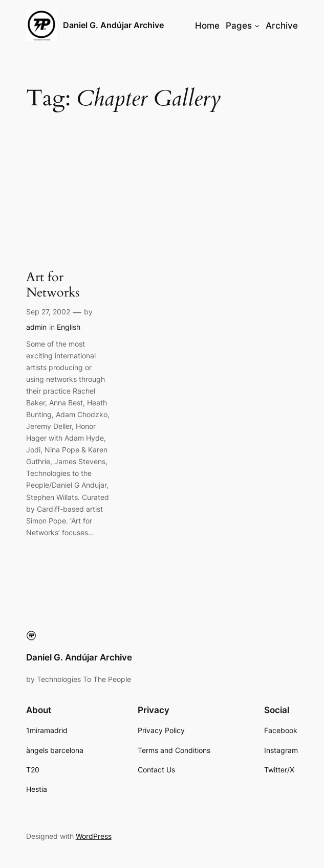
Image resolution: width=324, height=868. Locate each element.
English (69, 327)
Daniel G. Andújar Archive (113, 25)
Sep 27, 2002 (48, 312)
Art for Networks (53, 285)
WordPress (94, 836)
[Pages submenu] (257, 26)
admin (36, 327)
